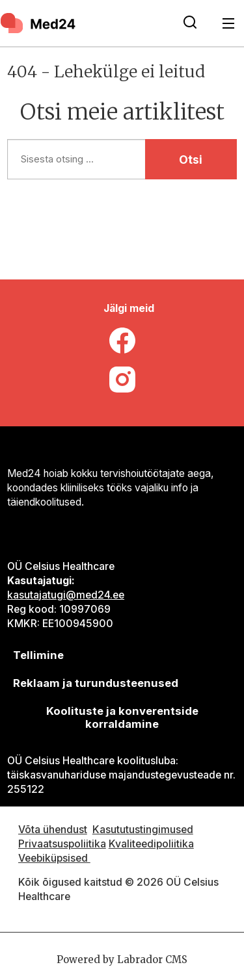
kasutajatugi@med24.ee (66, 595)
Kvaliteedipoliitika (151, 844)
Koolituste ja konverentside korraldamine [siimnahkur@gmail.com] (122, 717)
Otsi (191, 160)
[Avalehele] (39, 23)
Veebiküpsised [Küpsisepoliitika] (54, 858)
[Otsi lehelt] (190, 23)
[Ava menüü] (229, 23)
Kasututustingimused (143, 830)
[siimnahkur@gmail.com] (96, 683)
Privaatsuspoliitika (62, 844)
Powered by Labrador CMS (122, 960)
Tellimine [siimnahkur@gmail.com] (38, 655)
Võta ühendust (53, 830)
